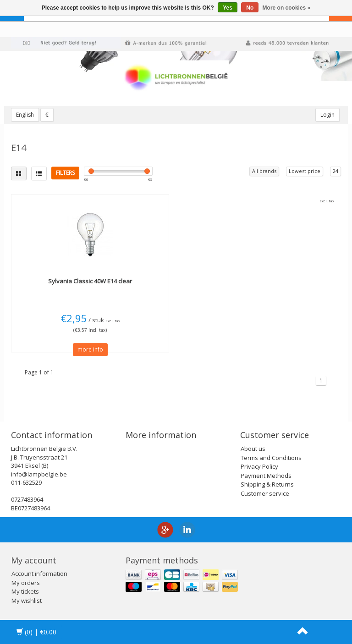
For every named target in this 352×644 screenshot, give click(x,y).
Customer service (265, 493)
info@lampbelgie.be (39, 474)
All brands (264, 171)
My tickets (25, 591)
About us (253, 449)
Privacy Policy (259, 466)
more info (90, 349)
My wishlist (27, 601)
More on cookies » (287, 8)
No (250, 8)
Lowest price (305, 171)
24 (335, 171)
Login (327, 115)
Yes (228, 8)
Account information (39, 574)
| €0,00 (36, 632)
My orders (26, 583)
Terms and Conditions (271, 458)
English (25, 115)
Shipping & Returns (267, 484)
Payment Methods (266, 476)
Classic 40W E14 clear (90, 281)
